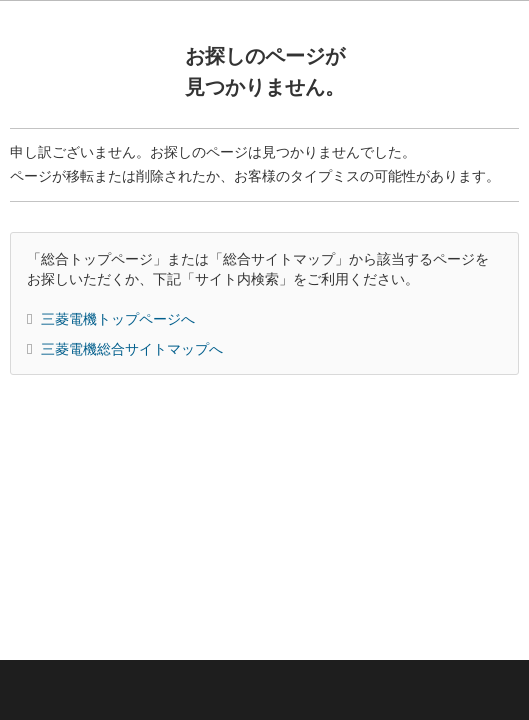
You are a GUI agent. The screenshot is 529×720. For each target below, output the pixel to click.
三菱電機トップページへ (118, 319)
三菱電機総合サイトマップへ (132, 349)
